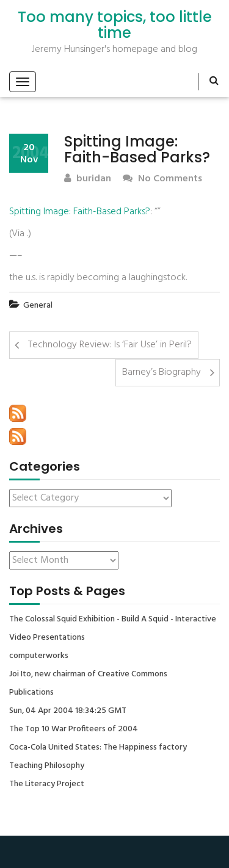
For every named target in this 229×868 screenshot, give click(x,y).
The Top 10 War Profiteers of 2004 (74, 729)
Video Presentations (47, 638)
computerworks (39, 656)
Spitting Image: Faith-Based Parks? (80, 212)
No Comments (162, 179)
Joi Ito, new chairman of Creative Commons (88, 675)
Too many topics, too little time (115, 25)
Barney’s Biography (162, 372)
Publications (31, 693)
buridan (88, 179)
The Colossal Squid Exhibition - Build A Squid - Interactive (113, 620)
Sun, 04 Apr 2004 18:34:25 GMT (68, 711)
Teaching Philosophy (47, 766)
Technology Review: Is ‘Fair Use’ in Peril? (110, 345)
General (38, 306)
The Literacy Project (47, 784)
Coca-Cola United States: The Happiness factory (98, 748)
